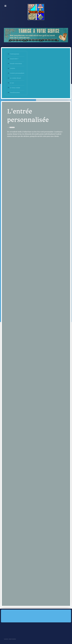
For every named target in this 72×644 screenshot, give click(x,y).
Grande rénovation (16, 64)
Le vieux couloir (15, 88)
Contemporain (14, 54)
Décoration (12, 127)
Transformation (15, 93)
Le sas (12, 83)
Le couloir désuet (15, 78)
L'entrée (12, 68)
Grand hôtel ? (14, 59)
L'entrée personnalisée (17, 73)
